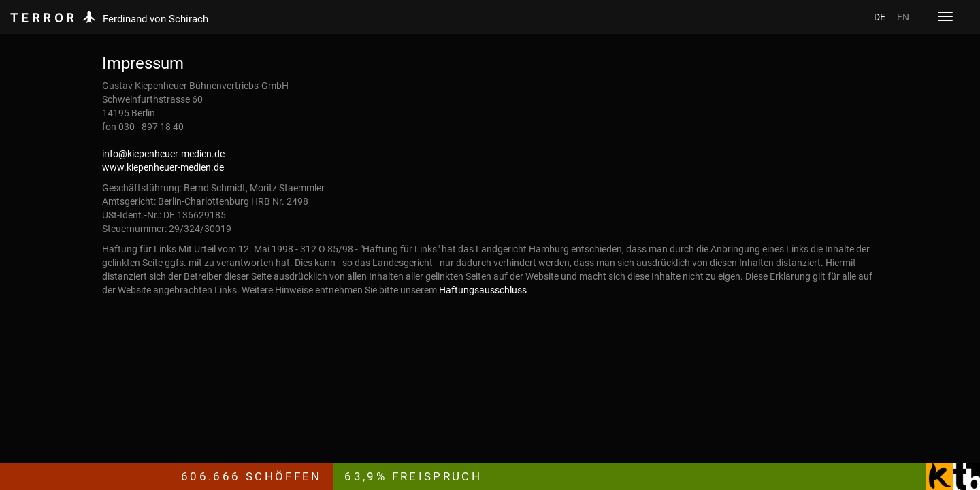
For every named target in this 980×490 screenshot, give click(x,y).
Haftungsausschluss (483, 290)
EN (903, 17)
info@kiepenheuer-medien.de (163, 154)
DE (880, 17)
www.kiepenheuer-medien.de (163, 167)
